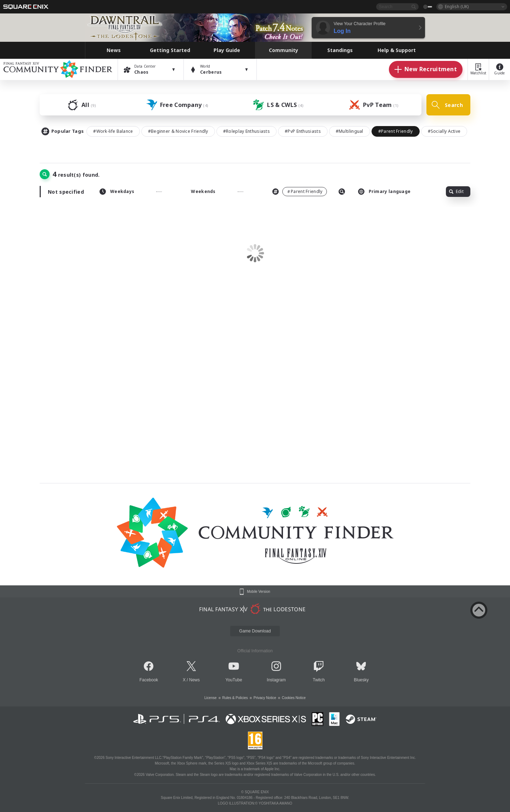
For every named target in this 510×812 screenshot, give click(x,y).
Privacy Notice (265, 698)
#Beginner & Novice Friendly (178, 131)
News (194, 680)
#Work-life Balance (113, 131)
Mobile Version (259, 592)
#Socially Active (444, 131)
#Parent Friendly (396, 131)
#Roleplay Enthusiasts (246, 131)
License (210, 698)
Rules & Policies (235, 698)
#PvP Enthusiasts (303, 131)
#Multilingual (350, 131)
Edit (456, 191)
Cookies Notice (294, 698)
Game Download (255, 631)
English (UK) (457, 7)
